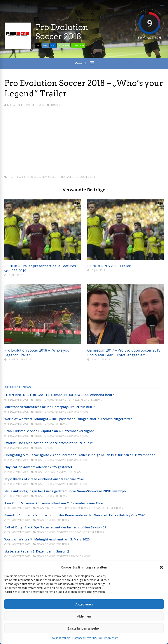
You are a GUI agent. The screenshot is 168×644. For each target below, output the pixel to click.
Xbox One (78, 45)
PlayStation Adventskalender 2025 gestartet (38, 467)
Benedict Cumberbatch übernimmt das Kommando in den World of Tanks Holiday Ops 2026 (75, 515)
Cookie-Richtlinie (60, 638)
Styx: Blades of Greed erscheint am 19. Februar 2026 (44, 479)
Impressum (111, 638)
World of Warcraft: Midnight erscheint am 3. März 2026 (47, 539)
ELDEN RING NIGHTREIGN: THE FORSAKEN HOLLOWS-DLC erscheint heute (59, 395)
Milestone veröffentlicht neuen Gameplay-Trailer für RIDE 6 (50, 407)
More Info (81, 63)
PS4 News (49, 472)
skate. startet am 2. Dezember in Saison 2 (37, 551)
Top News (73, 400)
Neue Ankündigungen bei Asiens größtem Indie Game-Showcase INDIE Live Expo (65, 491)
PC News (48, 400)
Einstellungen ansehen (84, 628)
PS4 (53, 45)
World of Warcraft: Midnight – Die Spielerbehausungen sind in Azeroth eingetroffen (68, 419)
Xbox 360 (64, 45)
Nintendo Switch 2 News (60, 508)
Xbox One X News (91, 400)
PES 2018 (21, 177)
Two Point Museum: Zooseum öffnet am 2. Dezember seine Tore (54, 503)
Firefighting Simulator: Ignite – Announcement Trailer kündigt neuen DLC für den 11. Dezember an (80, 455)
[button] (161, 567)
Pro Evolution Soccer (43, 177)
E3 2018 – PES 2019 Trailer (109, 266)
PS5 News (60, 400)
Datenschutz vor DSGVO (87, 638)
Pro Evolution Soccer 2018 (77, 177)
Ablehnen (84, 616)
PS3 (45, 45)
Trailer (55, 105)
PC (38, 45)
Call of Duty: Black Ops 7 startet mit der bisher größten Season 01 (55, 527)
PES (11, 177)
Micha (11, 105)
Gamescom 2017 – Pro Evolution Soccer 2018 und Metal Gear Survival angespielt (124, 353)
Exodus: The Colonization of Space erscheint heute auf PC (49, 443)
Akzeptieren (84, 604)
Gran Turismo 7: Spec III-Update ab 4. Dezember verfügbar (49, 431)
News (38, 400)
